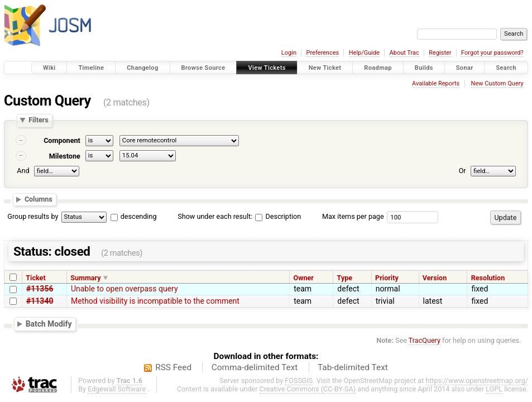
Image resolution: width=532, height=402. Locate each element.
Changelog (142, 68)
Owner (304, 278)
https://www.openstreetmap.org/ (477, 381)
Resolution (488, 278)
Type (345, 278)
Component (62, 140)
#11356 (40, 289)
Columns (39, 199)
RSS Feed (173, 367)
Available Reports (436, 83)
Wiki (49, 68)
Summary (85, 278)
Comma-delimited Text (255, 367)
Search (506, 68)
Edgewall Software (117, 389)
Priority (387, 278)
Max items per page (353, 216)
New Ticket (325, 68)
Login (289, 53)
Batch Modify (49, 324)
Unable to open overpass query (124, 289)
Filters (38, 120)
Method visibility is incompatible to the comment (155, 301)
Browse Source (203, 68)
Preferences (322, 53)
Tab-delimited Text (353, 367)
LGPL (494, 389)
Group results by (33, 216)
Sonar (465, 68)
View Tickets (267, 68)
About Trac (404, 53)
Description (278, 216)
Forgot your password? (492, 53)
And (23, 171)
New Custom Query (497, 83)
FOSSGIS (299, 381)
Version (435, 278)
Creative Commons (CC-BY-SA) (308, 389)
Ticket (35, 278)
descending (139, 216)
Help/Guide (364, 53)
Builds (424, 68)
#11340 (40, 301)
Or (462, 171)
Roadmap (378, 68)
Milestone (65, 156)
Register (440, 53)
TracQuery (425, 340)
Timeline (91, 68)
